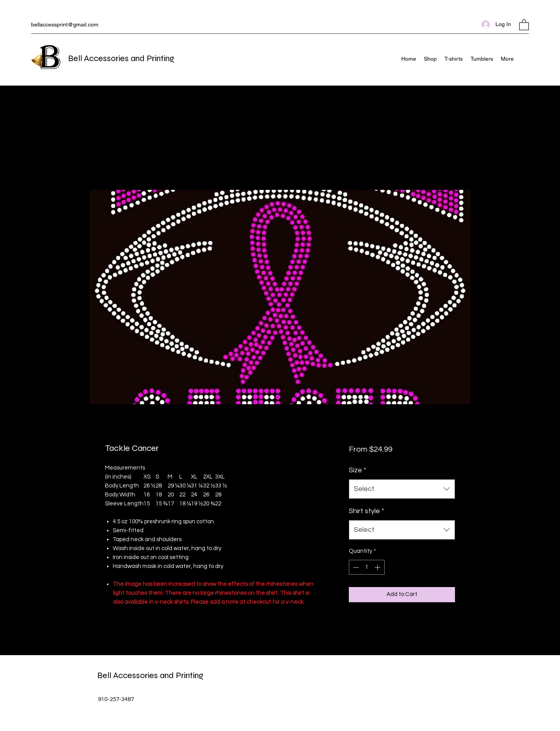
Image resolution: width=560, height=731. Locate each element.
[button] (524, 25)
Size (358, 470)
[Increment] (378, 567)
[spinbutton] (367, 567)
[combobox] (402, 489)
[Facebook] (525, 59)
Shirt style (367, 511)
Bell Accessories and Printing (121, 58)
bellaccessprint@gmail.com (65, 25)
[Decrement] (355, 567)
